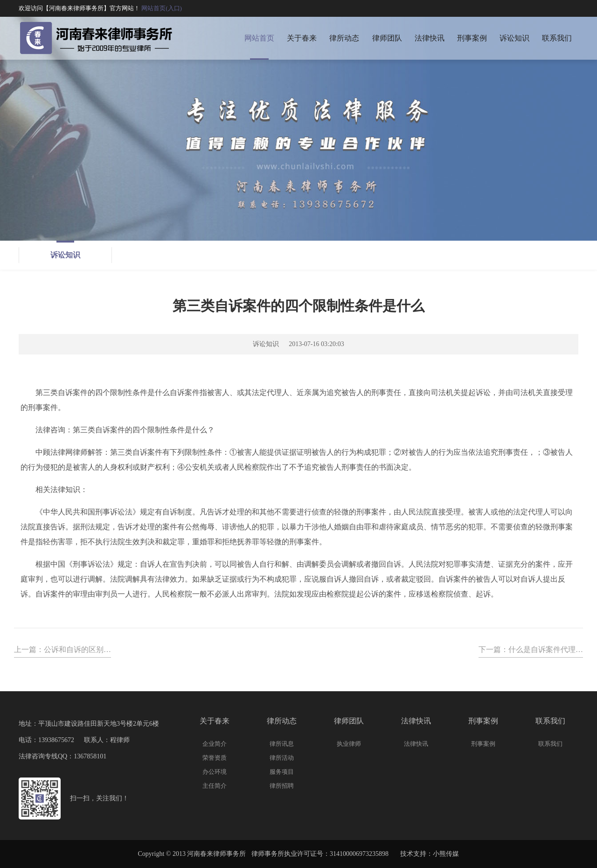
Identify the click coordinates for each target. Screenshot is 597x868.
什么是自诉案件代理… (546, 649)
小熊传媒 (446, 854)
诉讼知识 (514, 38)
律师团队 (387, 38)
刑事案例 (472, 38)
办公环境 (215, 772)
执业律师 (349, 744)
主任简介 (215, 786)
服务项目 (282, 772)
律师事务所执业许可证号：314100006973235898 (320, 854)
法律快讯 (430, 38)
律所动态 (344, 38)
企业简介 (215, 744)
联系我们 (557, 38)
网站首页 (259, 38)
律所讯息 (282, 744)
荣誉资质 (215, 758)
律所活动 (282, 758)
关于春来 (302, 38)
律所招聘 (282, 786)
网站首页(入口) (162, 8)
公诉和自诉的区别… (77, 649)
